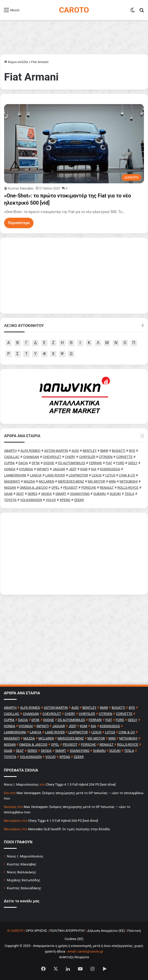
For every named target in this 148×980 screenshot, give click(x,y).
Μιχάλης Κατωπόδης (24, 880)
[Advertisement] (74, 554)
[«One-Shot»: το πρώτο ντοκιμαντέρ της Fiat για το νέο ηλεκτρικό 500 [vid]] (74, 144)
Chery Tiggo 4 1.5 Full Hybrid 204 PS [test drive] (81, 784)
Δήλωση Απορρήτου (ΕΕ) (106, 931)
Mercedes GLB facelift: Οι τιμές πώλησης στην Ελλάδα (69, 829)
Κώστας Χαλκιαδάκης (24, 888)
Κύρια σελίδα (16, 62)
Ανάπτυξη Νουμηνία (74, 957)
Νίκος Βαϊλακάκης (21, 872)
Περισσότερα (19, 223)
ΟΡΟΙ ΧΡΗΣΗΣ (36, 931)
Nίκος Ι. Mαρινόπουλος (21, 784)
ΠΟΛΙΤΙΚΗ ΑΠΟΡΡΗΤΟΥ (67, 931)
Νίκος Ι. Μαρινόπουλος (25, 856)
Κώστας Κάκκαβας (21, 188)
